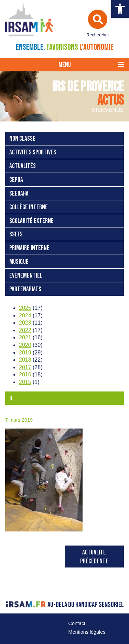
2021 (25, 337)
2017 (25, 367)
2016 (25, 374)
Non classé (22, 139)
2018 (25, 360)
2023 (25, 323)
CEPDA (16, 180)
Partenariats (25, 289)
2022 (25, 330)
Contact (77, 623)
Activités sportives (33, 153)
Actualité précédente (94, 557)
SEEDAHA (19, 194)
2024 (25, 315)
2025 (25, 308)
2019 (25, 353)
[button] (120, 9)
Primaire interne (29, 248)
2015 (25, 382)
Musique (19, 262)
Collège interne (29, 207)
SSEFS (16, 235)
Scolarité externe (31, 221)
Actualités (23, 166)
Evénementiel (26, 276)
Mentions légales (87, 632)
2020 (25, 345)
